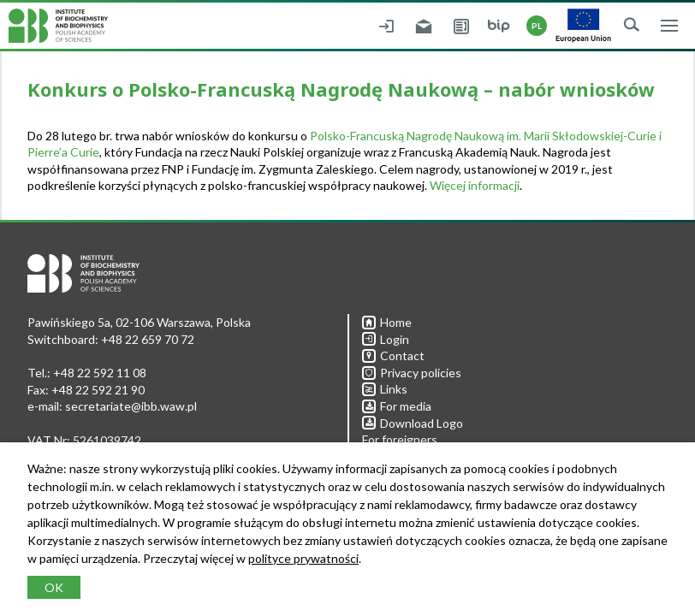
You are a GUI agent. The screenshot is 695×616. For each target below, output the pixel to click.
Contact (393, 355)
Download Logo (413, 423)
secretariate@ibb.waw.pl (131, 406)
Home (387, 322)
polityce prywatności (303, 558)
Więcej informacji (475, 185)
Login (386, 339)
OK (54, 587)
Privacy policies (412, 373)
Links (385, 389)
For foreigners (400, 439)
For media (397, 406)
